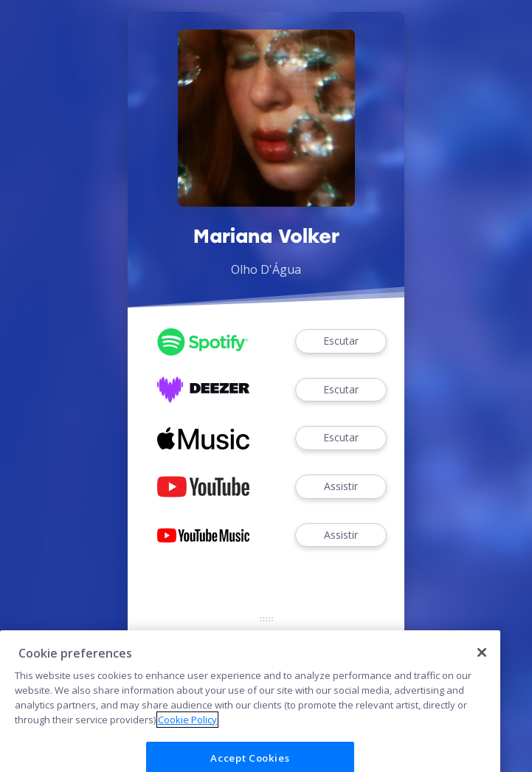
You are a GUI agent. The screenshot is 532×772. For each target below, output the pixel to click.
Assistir (341, 487)
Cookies (266, 639)
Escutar (341, 341)
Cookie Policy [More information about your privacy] (187, 737)
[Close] (482, 671)
